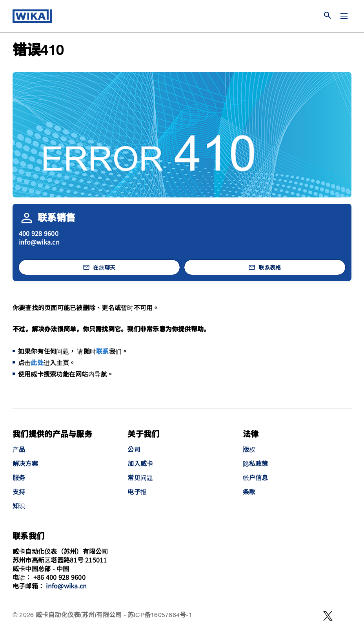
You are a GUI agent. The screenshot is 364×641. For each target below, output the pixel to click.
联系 (102, 352)
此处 (37, 363)
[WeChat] (328, 616)
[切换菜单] (344, 16)
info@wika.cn (39, 242)
